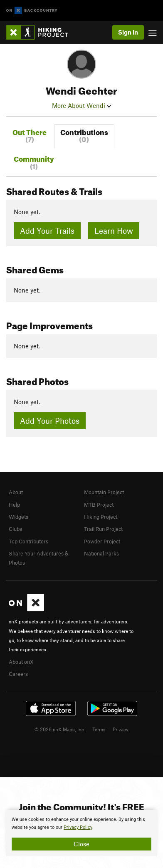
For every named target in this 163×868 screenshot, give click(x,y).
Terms (99, 729)
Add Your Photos (50, 421)
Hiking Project (101, 517)
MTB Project (99, 505)
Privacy (121, 729)
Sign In (128, 32)
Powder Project (102, 541)
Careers (18, 674)
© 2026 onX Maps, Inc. (60, 729)
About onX (21, 662)
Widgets (19, 517)
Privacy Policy (78, 827)
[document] (81, 833)
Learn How (114, 231)
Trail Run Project (103, 529)
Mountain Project (104, 492)
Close (81, 844)
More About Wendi (81, 105)
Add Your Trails (47, 231)
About (16, 492)
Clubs (15, 529)
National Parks (101, 553)
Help (14, 505)
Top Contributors (28, 541)
